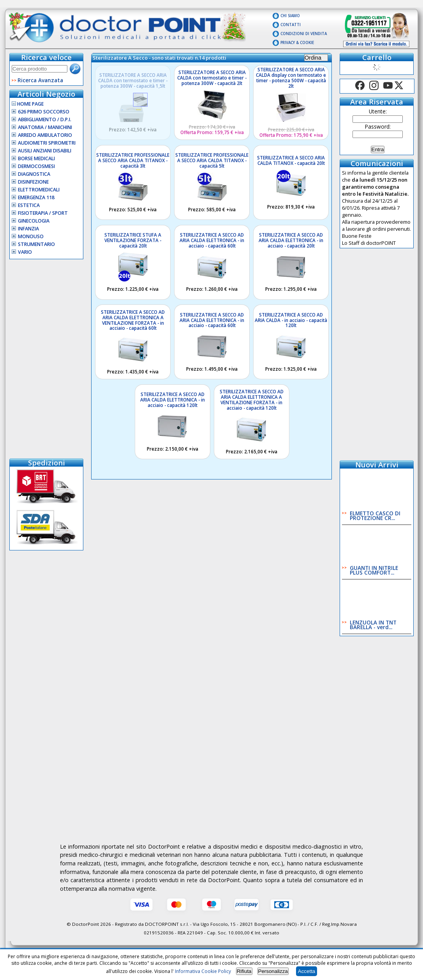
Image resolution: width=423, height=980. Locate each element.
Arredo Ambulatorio (45, 135)
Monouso (31, 236)
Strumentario (36, 244)
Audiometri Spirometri (47, 143)
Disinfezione (33, 182)
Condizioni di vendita (304, 34)
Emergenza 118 (36, 197)
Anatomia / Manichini (45, 127)
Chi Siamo (290, 16)
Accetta (307, 971)
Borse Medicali (36, 158)
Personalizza (273, 971)
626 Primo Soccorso (44, 112)
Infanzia (28, 229)
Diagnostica (34, 174)
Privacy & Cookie (297, 43)
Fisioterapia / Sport (43, 213)
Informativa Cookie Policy (203, 971)
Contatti (291, 25)
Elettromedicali (39, 190)
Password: (378, 126)
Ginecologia (34, 221)
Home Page (28, 104)
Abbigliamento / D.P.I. (45, 119)
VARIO (25, 252)
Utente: (378, 111)
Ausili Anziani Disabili (45, 151)
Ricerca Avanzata (40, 80)
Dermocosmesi (36, 166)
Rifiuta (244, 971)
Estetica (29, 205)
